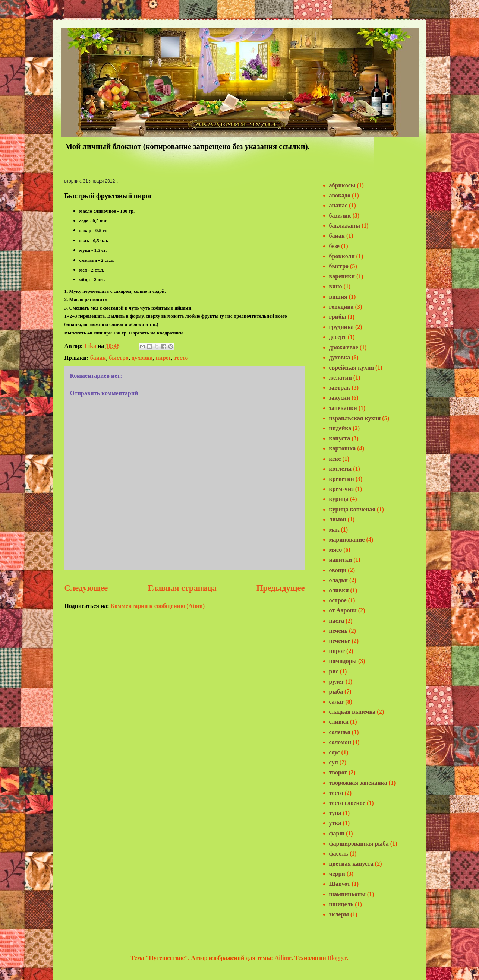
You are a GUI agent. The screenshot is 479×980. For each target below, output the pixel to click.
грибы (338, 317)
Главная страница (182, 588)
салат (337, 702)
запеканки (343, 408)
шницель (341, 904)
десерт (338, 337)
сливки (339, 722)
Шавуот (340, 884)
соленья (340, 732)
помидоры (343, 661)
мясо (336, 550)
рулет (337, 681)
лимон (338, 519)
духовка (142, 358)
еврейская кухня (352, 367)
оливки (339, 590)
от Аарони (343, 610)
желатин (341, 378)
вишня (338, 297)
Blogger (337, 958)
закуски (340, 398)
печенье (340, 641)
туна (335, 813)
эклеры (339, 914)
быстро (119, 358)
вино (336, 286)
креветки (342, 479)
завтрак (340, 388)
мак (334, 529)
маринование (347, 540)
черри (337, 874)
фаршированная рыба (359, 843)
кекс (335, 459)
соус (335, 752)
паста (337, 621)
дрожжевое (344, 347)
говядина (341, 307)
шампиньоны (347, 894)
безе (334, 246)
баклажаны (345, 226)
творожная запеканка (358, 783)
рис (334, 671)
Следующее (86, 588)
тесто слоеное (347, 803)
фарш (337, 833)
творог (338, 772)
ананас (338, 205)
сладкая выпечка (352, 712)
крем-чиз (341, 489)
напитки (341, 560)
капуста (340, 438)
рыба (336, 692)
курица (339, 499)
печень (338, 631)
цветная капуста (351, 864)
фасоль (339, 854)
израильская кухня (355, 418)
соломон (340, 742)
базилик (340, 215)
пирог (163, 358)
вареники (342, 276)
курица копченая (352, 509)
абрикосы (342, 185)
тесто (181, 358)
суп (334, 762)
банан (98, 358)
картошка (343, 448)
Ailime (283, 958)
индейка (340, 428)
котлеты (341, 469)
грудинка (341, 327)
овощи (338, 570)
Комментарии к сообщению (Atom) (158, 606)
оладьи (339, 580)
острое (338, 600)
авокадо (340, 195)
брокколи (342, 256)
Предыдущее (281, 588)
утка (335, 823)
